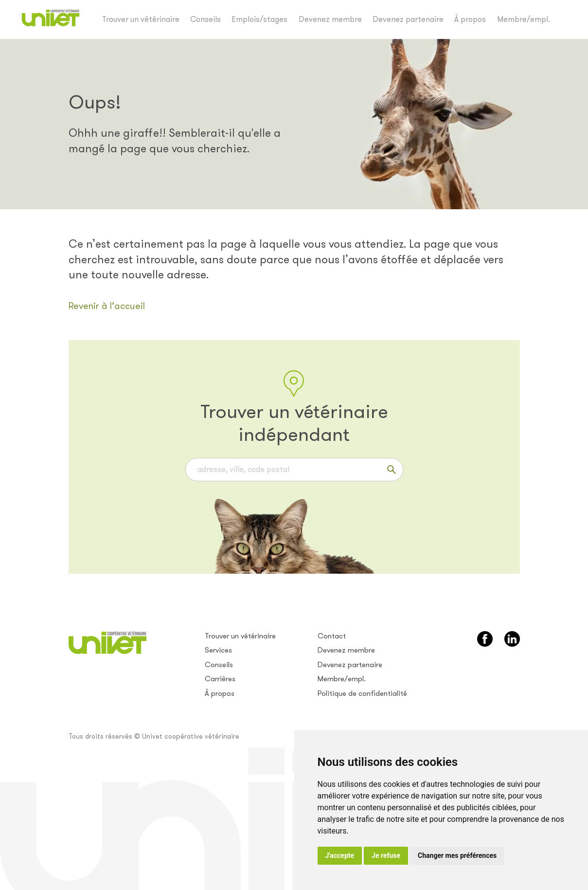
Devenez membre (330, 19)
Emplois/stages (259, 19)
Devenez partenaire (408, 19)
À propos (470, 19)
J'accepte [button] (340, 855)
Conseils (205, 19)
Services (218, 650)
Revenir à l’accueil (107, 306)
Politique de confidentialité (362, 693)
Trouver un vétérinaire (141, 19)
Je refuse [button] (386, 855)
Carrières (220, 679)
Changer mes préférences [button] (457, 855)
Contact (332, 636)
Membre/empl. (524, 19)
